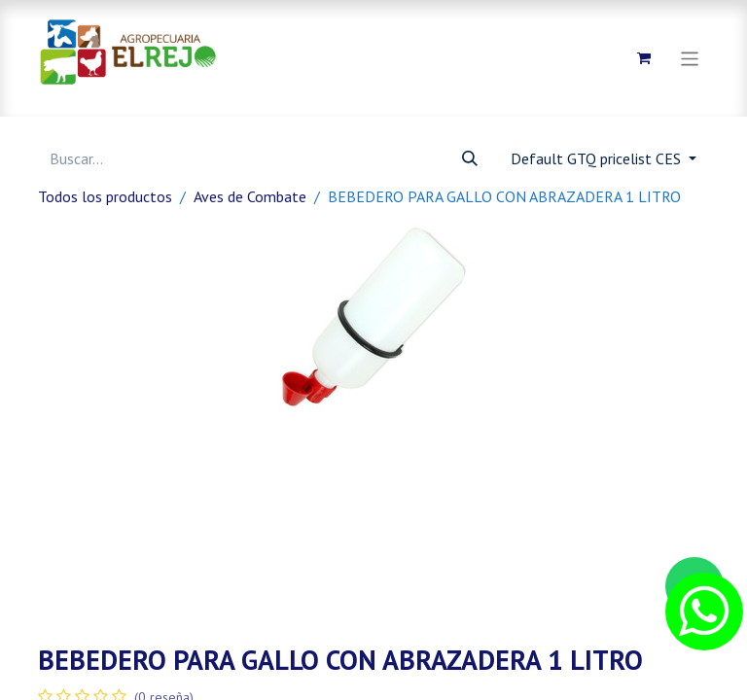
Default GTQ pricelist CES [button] (598, 158)
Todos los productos (105, 196)
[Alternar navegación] (690, 58)
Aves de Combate (250, 196)
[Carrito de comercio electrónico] (644, 58)
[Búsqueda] (470, 158)
